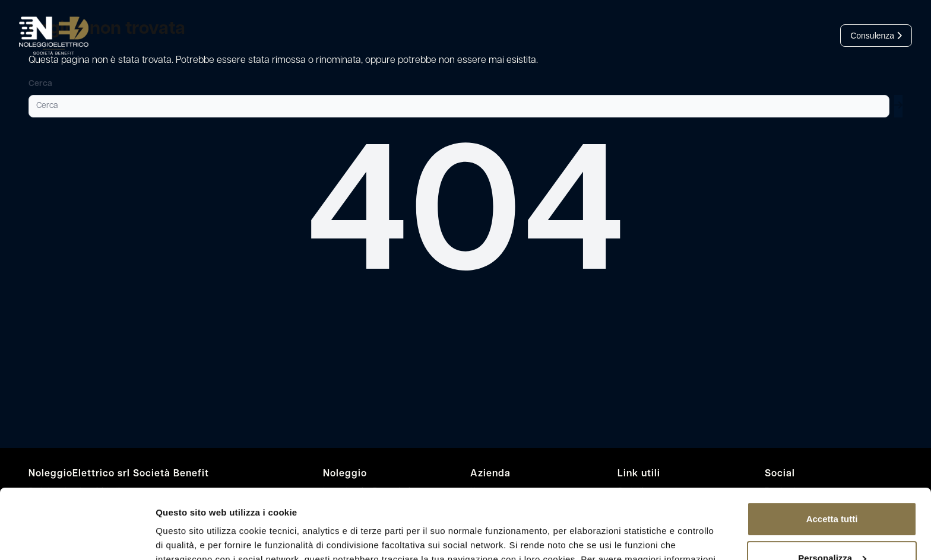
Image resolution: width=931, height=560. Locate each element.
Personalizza (832, 488)
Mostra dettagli (188, 537)
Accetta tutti (832, 449)
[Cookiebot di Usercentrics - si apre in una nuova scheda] (77, 537)
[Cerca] (459, 106)
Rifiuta (832, 527)
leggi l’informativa (395, 504)
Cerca (40, 84)
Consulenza (876, 36)
